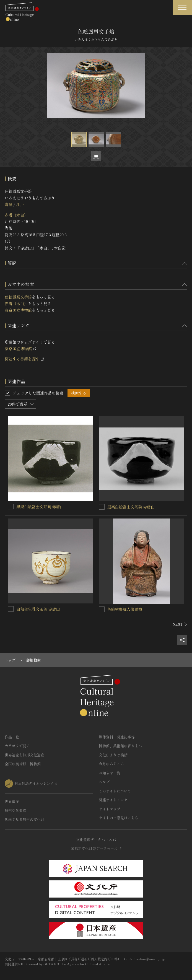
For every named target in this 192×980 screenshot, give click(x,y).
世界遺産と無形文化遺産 (24, 755)
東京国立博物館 (18, 310)
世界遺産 (12, 801)
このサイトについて (115, 791)
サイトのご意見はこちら (119, 818)
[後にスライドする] (180, 624)
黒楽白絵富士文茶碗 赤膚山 (40, 507)
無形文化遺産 (15, 811)
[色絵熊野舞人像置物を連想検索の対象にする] (102, 609)
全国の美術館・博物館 (23, 764)
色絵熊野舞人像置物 (125, 609)
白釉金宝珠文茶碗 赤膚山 (38, 609)
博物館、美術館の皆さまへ (120, 746)
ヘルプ (104, 782)
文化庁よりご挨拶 (113, 755)
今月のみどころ (111, 764)
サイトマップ (110, 809)
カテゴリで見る (17, 746)
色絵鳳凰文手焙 (18, 297)
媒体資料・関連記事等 (117, 737)
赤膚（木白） (16, 215)
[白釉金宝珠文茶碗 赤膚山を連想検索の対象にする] (11, 609)
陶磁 (9, 204)
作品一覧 (12, 737)
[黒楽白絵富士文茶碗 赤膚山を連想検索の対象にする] (11, 507)
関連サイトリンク (113, 800)
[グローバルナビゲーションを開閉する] (182, 8)
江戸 (20, 204)
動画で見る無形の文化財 (24, 819)
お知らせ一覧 (110, 773)
